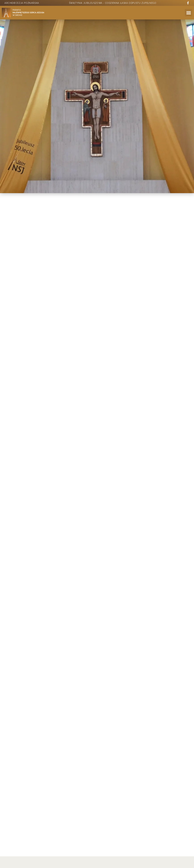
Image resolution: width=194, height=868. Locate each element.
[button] (189, 13)
